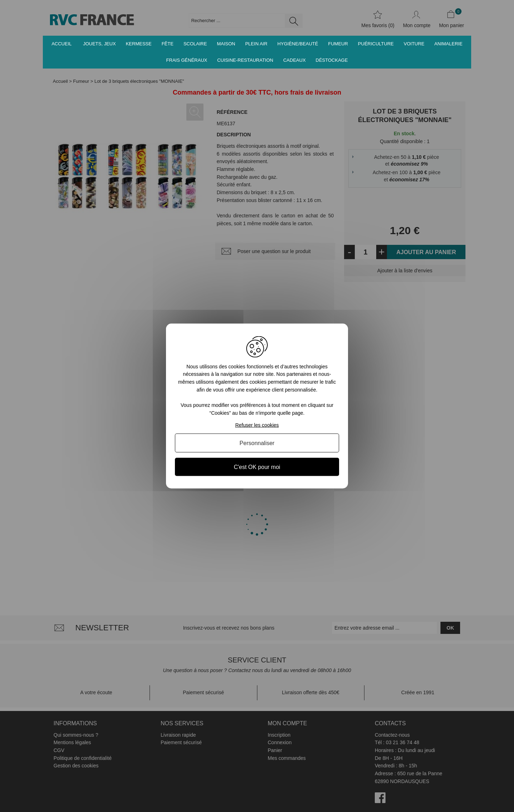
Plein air (256, 44)
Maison (226, 44)
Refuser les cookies (257, 425)
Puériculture (376, 44)
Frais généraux (187, 60)
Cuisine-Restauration (245, 60)
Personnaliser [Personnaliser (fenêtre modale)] (257, 443)
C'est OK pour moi (257, 467)
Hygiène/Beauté (298, 44)
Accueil (61, 44)
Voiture (414, 44)
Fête (168, 44)
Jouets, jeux (100, 44)
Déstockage (332, 60)
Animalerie (449, 44)
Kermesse (138, 44)
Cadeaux (294, 60)
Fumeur (338, 44)
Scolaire (195, 44)
